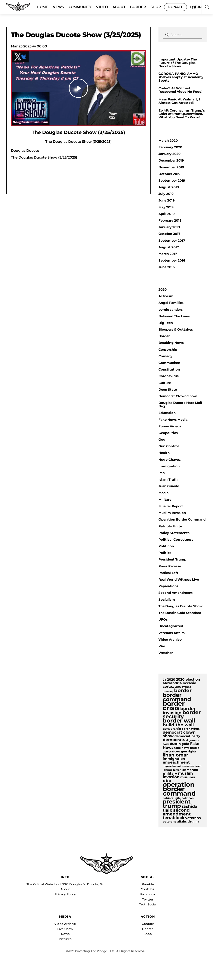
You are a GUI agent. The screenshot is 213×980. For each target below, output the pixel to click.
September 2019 (172, 180)
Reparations (168, 586)
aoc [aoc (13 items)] (178, 686)
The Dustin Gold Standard (180, 613)
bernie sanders (171, 310)
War (162, 646)
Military (165, 500)
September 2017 (172, 241)
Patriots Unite (170, 526)
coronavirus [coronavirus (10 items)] (191, 729)
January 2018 (169, 227)
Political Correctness (176, 539)
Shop (156, 7)
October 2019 (169, 174)
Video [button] (102, 7)
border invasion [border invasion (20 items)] (179, 711)
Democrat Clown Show (178, 396)
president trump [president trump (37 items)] (177, 804)
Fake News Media (173, 420)
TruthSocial (148, 904)
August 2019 (169, 187)
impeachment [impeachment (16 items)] (176, 762)
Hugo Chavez (169, 460)
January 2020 (169, 154)
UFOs (163, 619)
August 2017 (169, 247)
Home (42, 7)
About (65, 889)
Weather (166, 653)
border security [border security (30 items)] (182, 714)
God (162, 439)
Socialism (167, 600)
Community (80, 7)
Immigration (169, 466)
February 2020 (170, 147)
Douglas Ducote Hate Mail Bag (180, 404)
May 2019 (166, 207)
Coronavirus (169, 376)
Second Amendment (176, 593)
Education (167, 413)
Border (138, 7)
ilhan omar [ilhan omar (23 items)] (175, 755)
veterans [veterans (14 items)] (193, 818)
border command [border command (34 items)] (177, 697)
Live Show (65, 929)
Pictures (65, 939)
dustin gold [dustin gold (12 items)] (180, 744)
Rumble (148, 884)
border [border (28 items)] (183, 690)
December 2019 (171, 160)
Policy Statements (174, 533)
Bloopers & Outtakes (176, 329)
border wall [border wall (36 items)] (179, 720)
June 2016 (167, 267)
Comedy (165, 356)
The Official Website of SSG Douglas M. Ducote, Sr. (65, 884)
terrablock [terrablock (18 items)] (174, 818)
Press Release (170, 566)
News (58, 7)
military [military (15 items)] (170, 773)
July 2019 (166, 194)
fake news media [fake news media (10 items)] (187, 748)
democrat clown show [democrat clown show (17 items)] (179, 734)
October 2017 (169, 234)
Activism (166, 296)
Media (163, 493)
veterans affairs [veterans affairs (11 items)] (175, 821)
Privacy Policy (65, 894)
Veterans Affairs (172, 633)
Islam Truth (168, 479)
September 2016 (172, 260)
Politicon (166, 546)
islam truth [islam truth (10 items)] (190, 770)
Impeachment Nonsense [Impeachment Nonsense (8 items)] (178, 766)
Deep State (168, 389)
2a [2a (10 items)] (164, 680)
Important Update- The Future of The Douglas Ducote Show (178, 63)
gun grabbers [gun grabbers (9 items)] (172, 752)
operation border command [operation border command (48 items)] (179, 789)
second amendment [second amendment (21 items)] (177, 812)
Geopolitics (168, 433)
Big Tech (166, 323)
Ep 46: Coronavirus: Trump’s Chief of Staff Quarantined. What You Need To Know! (182, 114)
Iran (162, 473)
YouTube (148, 889)
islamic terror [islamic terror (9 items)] (172, 770)
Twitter (148, 899)
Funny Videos (170, 426)
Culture (165, 383)
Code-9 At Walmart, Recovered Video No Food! (180, 90)
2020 (163, 289)
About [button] (119, 7)
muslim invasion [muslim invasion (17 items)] (178, 775)
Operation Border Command (182, 519)
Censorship (168, 349)
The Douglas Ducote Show (180, 606)
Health (164, 453)
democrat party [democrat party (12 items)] (187, 736)
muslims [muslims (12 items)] (188, 777)
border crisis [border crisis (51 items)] (174, 706)
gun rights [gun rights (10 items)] (189, 751)
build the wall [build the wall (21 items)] (178, 725)
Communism (169, 363)
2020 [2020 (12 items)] (171, 680)
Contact (148, 924)
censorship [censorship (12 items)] (172, 729)
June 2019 (167, 200)
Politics (165, 553)
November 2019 (171, 167)
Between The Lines (174, 316)
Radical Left (168, 573)
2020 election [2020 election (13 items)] (188, 679)
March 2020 (168, 141)
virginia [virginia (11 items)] (193, 821)
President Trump (172, 559)
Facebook (148, 894)
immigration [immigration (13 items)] (174, 759)
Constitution (169, 369)
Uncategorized (171, 626)
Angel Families (171, 303)
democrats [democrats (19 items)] (174, 740)
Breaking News (171, 343)
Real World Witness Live (179, 579)
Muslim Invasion (172, 513)
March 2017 (168, 254)
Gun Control (169, 446)
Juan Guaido (169, 486)
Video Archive (170, 639)
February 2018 (170, 220)
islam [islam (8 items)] (198, 766)
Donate (175, 7)
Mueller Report (171, 506)
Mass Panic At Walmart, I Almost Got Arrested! (179, 101)
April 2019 (167, 214)
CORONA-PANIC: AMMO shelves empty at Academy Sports (181, 77)
